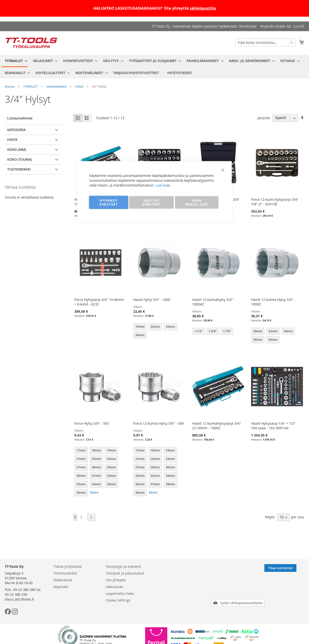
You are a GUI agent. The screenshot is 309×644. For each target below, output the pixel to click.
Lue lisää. (163, 185)
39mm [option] (140, 493)
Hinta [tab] (12, 140)
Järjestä (264, 118)
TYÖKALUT (30, 86)
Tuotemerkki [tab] (19, 169)
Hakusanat (114, 587)
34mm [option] (288, 331)
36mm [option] (81, 493)
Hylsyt (79, 86)
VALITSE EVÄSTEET (151, 202)
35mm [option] (112, 484)
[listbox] (277, 336)
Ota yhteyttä (116, 580)
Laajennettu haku (120, 593)
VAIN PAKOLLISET (197, 202)
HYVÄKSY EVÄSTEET (109, 202)
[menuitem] (15, 61)
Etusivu (10, 86)
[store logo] (31, 43)
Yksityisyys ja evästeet (123, 566)
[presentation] (239, 589)
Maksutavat (63, 580)
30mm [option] (258, 331)
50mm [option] (273, 340)
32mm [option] (273, 331)
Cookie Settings (118, 600)
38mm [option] (258, 340)
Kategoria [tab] (16, 130)
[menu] (154, 67)
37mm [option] (155, 484)
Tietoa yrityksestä (68, 566)
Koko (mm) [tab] (17, 149)
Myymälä (61, 587)
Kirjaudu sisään (273, 26)
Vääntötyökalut (56, 86)
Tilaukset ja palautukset (125, 573)
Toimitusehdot (65, 573)
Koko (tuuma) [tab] (20, 159)
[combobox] (266, 42)
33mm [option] (81, 484)
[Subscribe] (288, 568)
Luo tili (299, 26)
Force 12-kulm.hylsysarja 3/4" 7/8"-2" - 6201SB (275, 202)
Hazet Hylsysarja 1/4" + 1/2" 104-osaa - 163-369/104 (273, 426)
